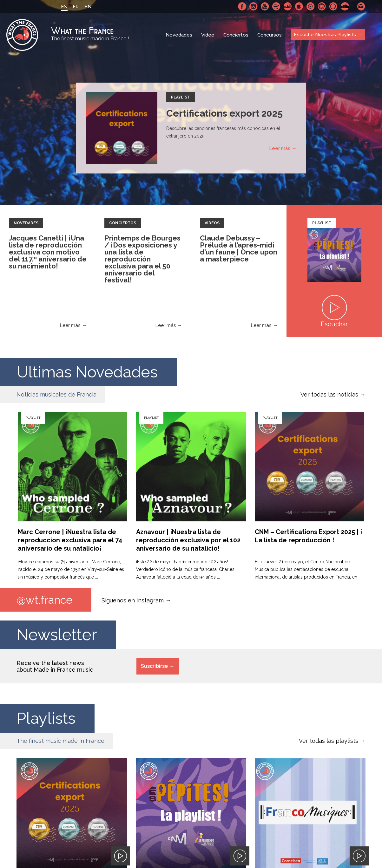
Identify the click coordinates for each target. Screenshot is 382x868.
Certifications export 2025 (224, 113)
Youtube (265, 6)
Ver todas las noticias (329, 394)
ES (64, 7)
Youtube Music (311, 6)
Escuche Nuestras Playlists (325, 35)
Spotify (276, 6)
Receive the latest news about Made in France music (55, 666)
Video (208, 35)
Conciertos (236, 35)
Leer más (280, 148)
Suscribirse (154, 666)
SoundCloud (345, 6)
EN (88, 7)
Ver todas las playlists (329, 741)
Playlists (46, 718)
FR (76, 7)
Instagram (254, 6)
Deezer (288, 6)
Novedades (179, 35)
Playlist (181, 97)
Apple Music (299, 6)
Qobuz (333, 6)
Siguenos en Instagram (133, 600)
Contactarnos (361, 6)
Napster (322, 6)
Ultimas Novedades (89, 372)
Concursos (270, 35)
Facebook (242, 6)
